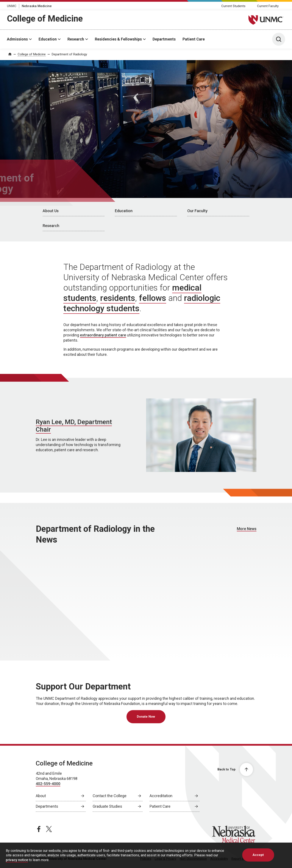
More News (247, 529)
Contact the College (110, 796)
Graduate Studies (107, 806)
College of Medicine (45, 19)
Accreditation (161, 796)
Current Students (233, 6)
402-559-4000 (48, 784)
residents (118, 298)
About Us (51, 211)
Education (48, 39)
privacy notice (17, 860)
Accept (258, 855)
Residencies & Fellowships (118, 39)
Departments (164, 39)
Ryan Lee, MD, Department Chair (74, 426)
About (41, 796)
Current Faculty (268, 6)
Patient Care (194, 39)
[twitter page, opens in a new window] (49, 829)
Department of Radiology (69, 54)
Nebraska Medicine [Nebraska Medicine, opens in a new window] (37, 6)
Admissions (17, 39)
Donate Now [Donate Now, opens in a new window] (146, 717)
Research (76, 39)
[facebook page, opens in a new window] (39, 829)
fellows (153, 298)
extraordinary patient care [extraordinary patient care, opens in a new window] (103, 335)
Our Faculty (197, 211)
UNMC (12, 6)
